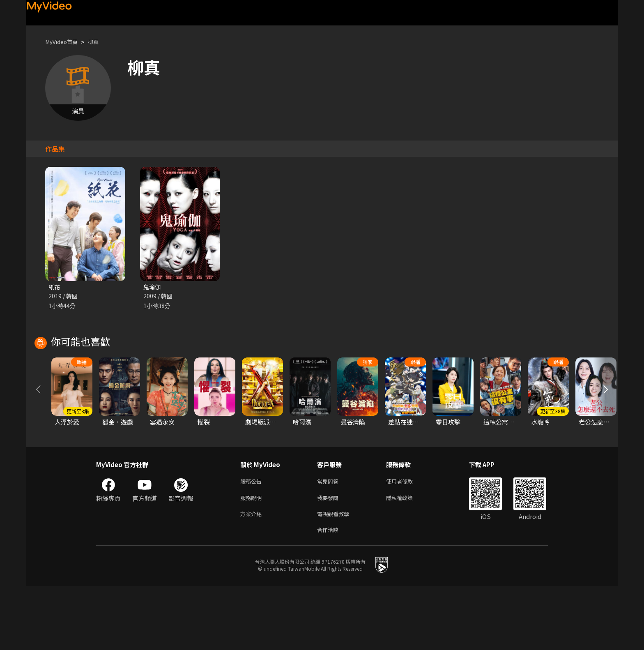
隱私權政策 (406, 559)
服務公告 (253, 541)
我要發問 (329, 559)
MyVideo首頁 (64, 42)
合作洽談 (329, 593)
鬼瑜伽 (153, 287)
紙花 (55, 287)
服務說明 (253, 559)
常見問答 (329, 541)
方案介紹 (253, 576)
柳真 (99, 42)
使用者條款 (406, 541)
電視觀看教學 (336, 576)
